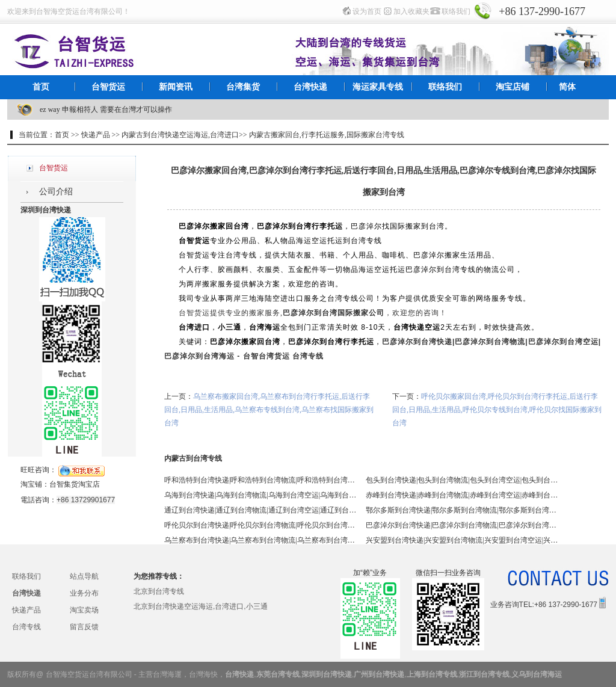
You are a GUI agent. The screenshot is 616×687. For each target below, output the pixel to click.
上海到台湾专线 (432, 674)
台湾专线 (26, 627)
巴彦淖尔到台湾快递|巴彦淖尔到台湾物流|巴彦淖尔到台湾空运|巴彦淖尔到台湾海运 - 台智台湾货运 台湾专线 (462, 525)
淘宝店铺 (513, 87)
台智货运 (108, 87)
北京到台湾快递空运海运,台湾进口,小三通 (201, 606)
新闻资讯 (176, 87)
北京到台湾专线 (159, 591)
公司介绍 (56, 192)
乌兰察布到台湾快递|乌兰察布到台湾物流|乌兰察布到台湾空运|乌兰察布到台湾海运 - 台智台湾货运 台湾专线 (260, 540)
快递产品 (26, 610)
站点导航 (84, 576)
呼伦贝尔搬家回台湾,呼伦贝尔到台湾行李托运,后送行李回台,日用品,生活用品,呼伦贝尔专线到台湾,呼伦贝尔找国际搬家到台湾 (497, 410)
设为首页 (367, 11)
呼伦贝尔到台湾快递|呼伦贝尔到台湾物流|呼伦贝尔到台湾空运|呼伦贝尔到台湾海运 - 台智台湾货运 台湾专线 (260, 525)
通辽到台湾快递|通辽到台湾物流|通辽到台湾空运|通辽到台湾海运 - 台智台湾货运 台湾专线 (260, 510)
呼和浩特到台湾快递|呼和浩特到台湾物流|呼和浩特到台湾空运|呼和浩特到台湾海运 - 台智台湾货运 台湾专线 (260, 480)
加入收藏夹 (411, 11)
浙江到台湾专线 (484, 674)
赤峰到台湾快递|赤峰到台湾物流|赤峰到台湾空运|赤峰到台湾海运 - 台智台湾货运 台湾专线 (462, 495)
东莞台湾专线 (278, 674)
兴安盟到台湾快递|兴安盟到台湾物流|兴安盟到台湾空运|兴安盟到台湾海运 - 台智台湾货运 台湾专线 (462, 540)
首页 (41, 87)
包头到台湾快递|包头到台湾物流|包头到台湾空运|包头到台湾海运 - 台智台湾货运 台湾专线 (462, 480)
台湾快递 (310, 87)
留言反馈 (84, 627)
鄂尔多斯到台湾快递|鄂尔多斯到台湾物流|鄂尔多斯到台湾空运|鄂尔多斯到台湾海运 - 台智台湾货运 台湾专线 (462, 510)
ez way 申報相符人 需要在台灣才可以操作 (106, 109)
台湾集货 (243, 87)
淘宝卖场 (84, 610)
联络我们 (456, 11)
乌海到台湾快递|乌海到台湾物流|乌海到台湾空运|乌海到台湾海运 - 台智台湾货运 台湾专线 (260, 495)
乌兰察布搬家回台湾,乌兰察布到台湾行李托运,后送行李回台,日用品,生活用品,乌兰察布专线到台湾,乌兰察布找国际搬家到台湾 (269, 410)
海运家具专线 (378, 87)
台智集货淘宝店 (75, 484)
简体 (567, 87)
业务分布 (84, 593)
